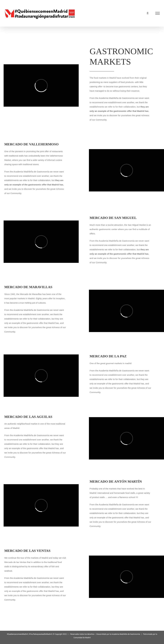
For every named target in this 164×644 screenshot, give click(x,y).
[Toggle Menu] (158, 13)
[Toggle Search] (147, 13)
